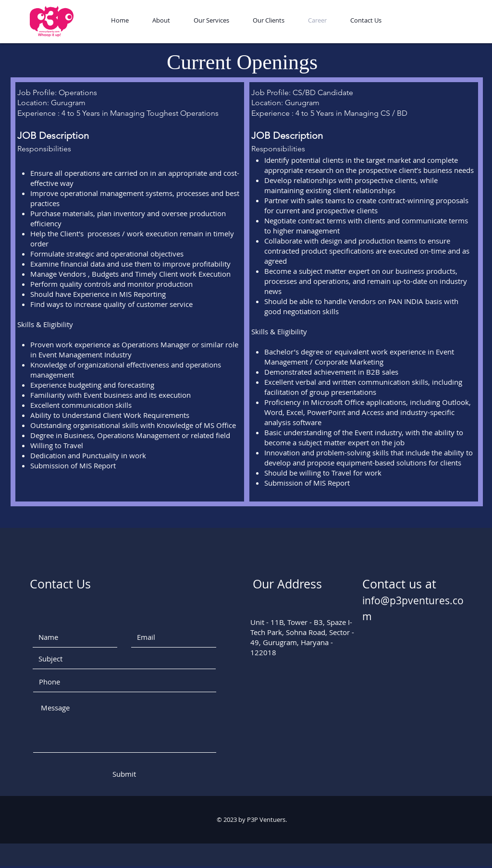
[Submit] (124, 774)
